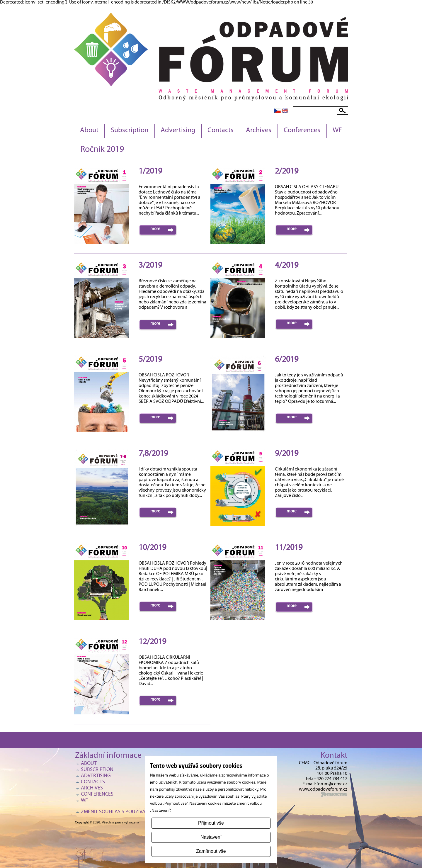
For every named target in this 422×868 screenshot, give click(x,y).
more (155, 229)
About (89, 131)
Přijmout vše (211, 823)
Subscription (130, 131)
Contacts (221, 131)
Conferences (302, 131)
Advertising (178, 131)
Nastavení (211, 837)
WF (337, 131)
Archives (259, 131)
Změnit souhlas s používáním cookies (128, 812)
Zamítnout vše (211, 851)
